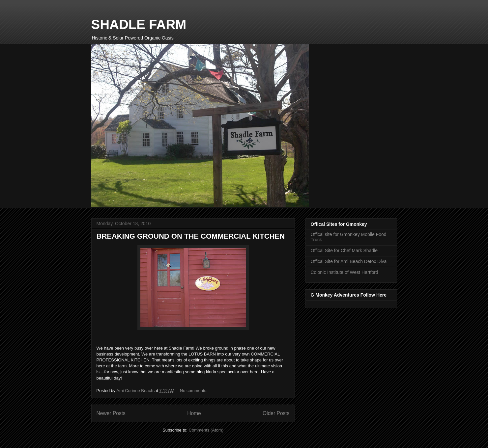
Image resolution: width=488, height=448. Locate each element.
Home (194, 413)
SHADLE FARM (139, 24)
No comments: (194, 391)
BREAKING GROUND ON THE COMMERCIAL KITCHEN (191, 236)
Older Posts (276, 413)
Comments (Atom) (206, 430)
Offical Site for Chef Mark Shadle (344, 250)
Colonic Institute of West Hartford (344, 272)
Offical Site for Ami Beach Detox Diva (349, 261)
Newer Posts (111, 413)
